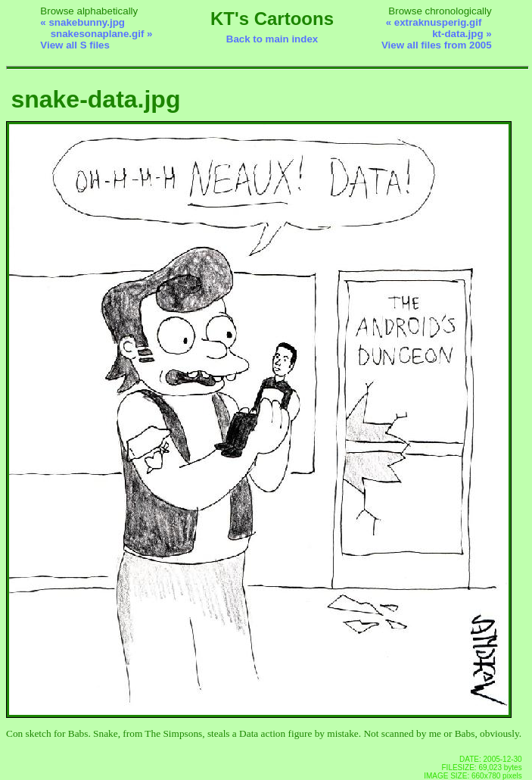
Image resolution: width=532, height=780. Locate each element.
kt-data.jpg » (462, 34)
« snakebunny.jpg (82, 22)
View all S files (75, 45)
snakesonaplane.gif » (102, 34)
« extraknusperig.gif (434, 22)
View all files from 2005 (437, 45)
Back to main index (272, 39)
